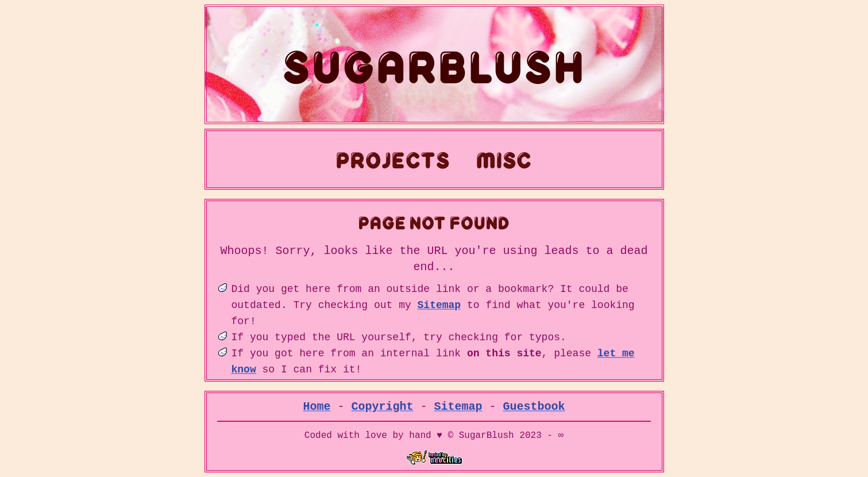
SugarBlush (434, 64)
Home (317, 407)
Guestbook (534, 407)
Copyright (383, 407)
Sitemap (439, 305)
